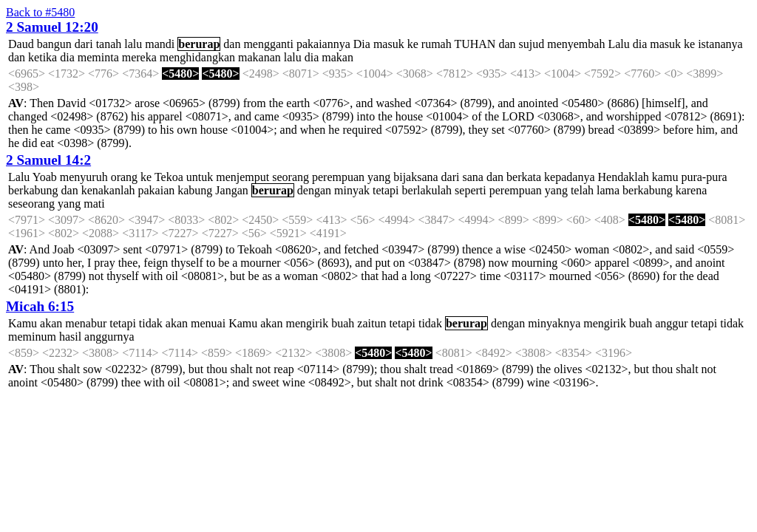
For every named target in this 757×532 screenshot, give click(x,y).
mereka (139, 57)
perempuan (338, 177)
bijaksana (415, 177)
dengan (314, 190)
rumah (437, 44)
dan (232, 44)
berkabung (33, 190)
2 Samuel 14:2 (48, 160)
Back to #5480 (40, 12)
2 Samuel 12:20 (52, 27)
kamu (665, 177)
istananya (720, 44)
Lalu (618, 44)
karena (692, 190)
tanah (109, 44)
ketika (43, 57)
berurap (199, 44)
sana (472, 177)
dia (640, 44)
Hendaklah (624, 177)
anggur (671, 323)
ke (413, 44)
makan (337, 57)
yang (379, 177)
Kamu (23, 323)
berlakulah (427, 190)
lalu (133, 44)
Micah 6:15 (40, 306)
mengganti (268, 44)
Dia (362, 44)
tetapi (386, 190)
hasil (70, 337)
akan (51, 323)
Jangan (231, 190)
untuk (200, 177)
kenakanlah (108, 190)
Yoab (45, 177)
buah (343, 323)
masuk (389, 44)
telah (582, 190)
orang (124, 177)
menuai (208, 323)
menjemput (242, 177)
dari (84, 44)
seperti (471, 190)
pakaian (157, 190)
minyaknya (554, 323)
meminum (32, 337)
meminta (98, 57)
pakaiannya (323, 44)
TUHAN (475, 44)
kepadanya (569, 177)
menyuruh (84, 177)
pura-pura (704, 177)
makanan (259, 57)
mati (94, 204)
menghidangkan (197, 57)
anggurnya (109, 337)
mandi (160, 44)
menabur (86, 323)
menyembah (576, 44)
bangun (54, 44)
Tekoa (169, 177)
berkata (524, 177)
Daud (21, 44)
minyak (352, 190)
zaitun (371, 323)
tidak (151, 323)
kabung (195, 190)
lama (608, 190)
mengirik (307, 323)
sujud (532, 44)
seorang (291, 177)
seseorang (31, 204)
